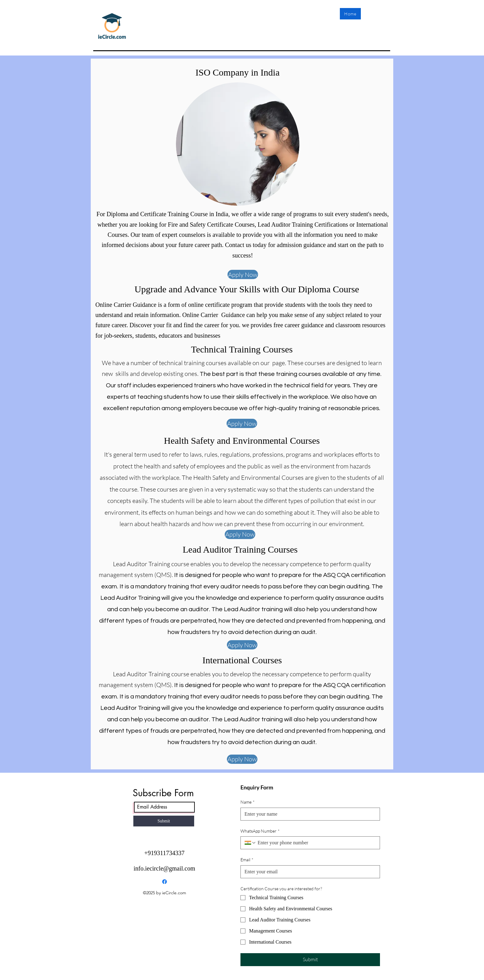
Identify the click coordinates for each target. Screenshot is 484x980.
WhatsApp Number (260, 831)
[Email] (308, 872)
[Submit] (164, 821)
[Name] (308, 814)
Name (248, 802)
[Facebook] (165, 882)
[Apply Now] (243, 274)
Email (247, 860)
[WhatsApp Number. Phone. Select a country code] (250, 843)
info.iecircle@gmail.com (164, 868)
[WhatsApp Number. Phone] (316, 843)
